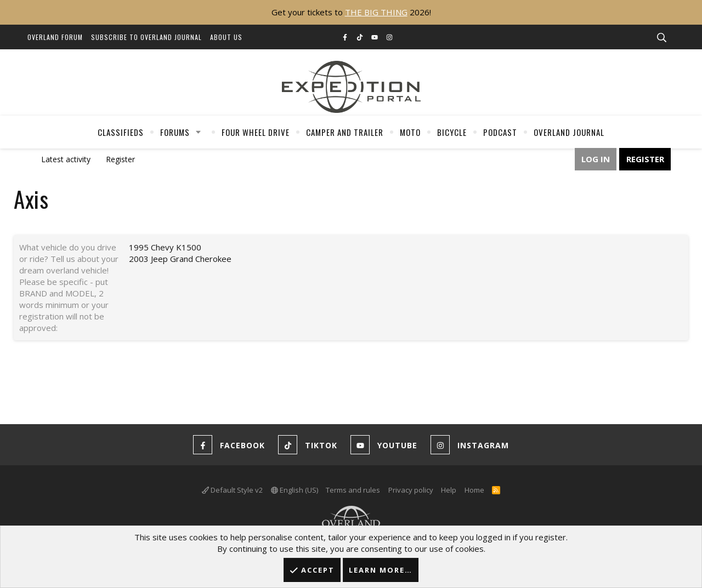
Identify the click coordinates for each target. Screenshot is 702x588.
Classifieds (121, 132)
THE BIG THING (376, 12)
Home (474, 490)
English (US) (295, 490)
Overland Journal (569, 132)
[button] (199, 132)
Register (120, 159)
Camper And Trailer (345, 132)
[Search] (661, 38)
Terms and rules (353, 490)
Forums (175, 132)
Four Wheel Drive (256, 132)
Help (449, 490)
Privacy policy (411, 490)
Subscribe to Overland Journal (146, 37)
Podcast (500, 132)
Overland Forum (55, 37)
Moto (410, 132)
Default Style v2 (232, 490)
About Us (226, 37)
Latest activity (66, 159)
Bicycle (452, 132)
